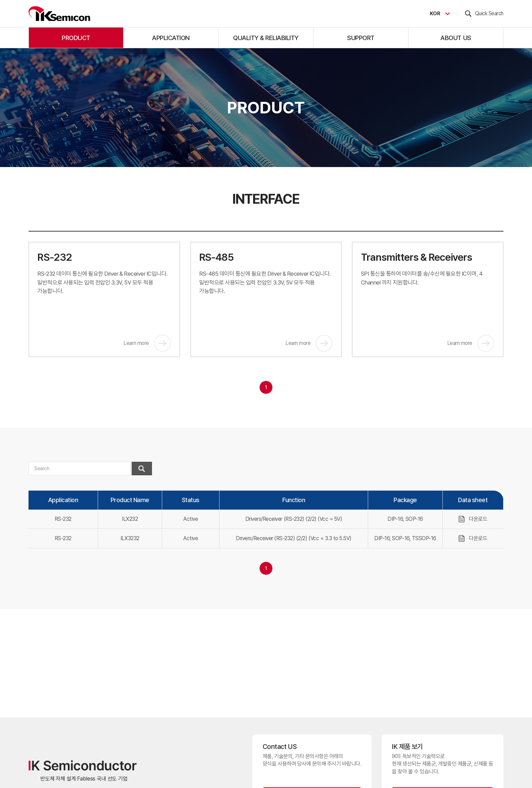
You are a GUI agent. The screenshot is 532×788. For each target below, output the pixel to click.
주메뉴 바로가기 (0, 0)
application (171, 38)
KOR (433, 14)
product (76, 38)
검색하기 (142, 469)
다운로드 (478, 519)
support (361, 38)
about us (456, 38)
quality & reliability (266, 38)
